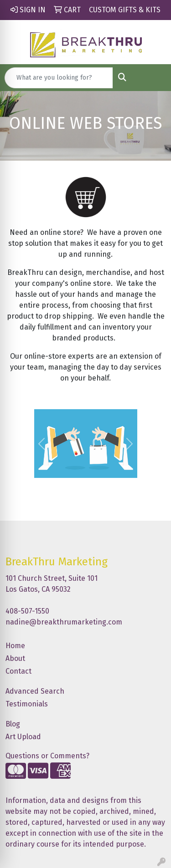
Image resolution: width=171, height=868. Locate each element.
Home (15, 646)
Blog (13, 724)
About (15, 658)
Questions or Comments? (47, 756)
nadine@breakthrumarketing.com (64, 622)
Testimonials (27, 704)
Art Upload (23, 737)
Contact (18, 671)
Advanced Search (35, 691)
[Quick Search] (59, 78)
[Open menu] (153, 78)
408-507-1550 (27, 611)
